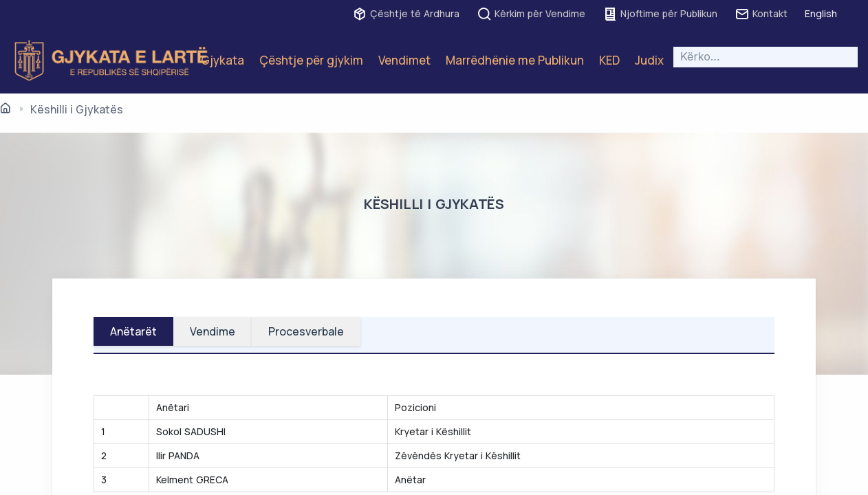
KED (609, 60)
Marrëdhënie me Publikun (515, 60)
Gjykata (223, 60)
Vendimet (404, 60)
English (821, 13)
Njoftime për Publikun (660, 14)
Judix (649, 60)
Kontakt (761, 14)
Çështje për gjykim (311, 60)
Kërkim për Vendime (531, 14)
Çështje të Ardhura (406, 14)
